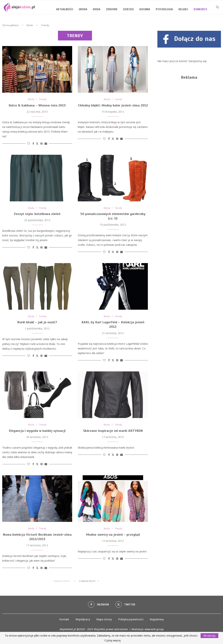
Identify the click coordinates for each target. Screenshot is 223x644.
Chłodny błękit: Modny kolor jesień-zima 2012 (113, 106)
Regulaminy (157, 620)
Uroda (83, 9)
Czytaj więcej (113, 640)
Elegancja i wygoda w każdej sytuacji (37, 432)
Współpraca (83, 620)
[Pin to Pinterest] (41, 144)
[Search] (217, 9)
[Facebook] (98, 606)
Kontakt (64, 620)
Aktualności (65, 9)
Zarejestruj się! (197, 61)
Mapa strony (104, 620)
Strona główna (10, 25)
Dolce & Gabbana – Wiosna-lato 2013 (37, 106)
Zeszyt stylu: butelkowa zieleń (37, 214)
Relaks (183, 9)
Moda (97, 9)
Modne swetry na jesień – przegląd (113, 536)
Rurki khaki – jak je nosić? (37, 323)
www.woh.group (154, 630)
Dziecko (129, 9)
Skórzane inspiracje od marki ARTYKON (113, 432)
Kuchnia (145, 9)
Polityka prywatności (131, 620)
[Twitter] (125, 606)
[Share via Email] (46, 144)
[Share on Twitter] (37, 144)
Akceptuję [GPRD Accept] (209, 636)
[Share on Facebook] (33, 144)
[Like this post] (29, 144)
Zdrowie (112, 9)
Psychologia (164, 9)
